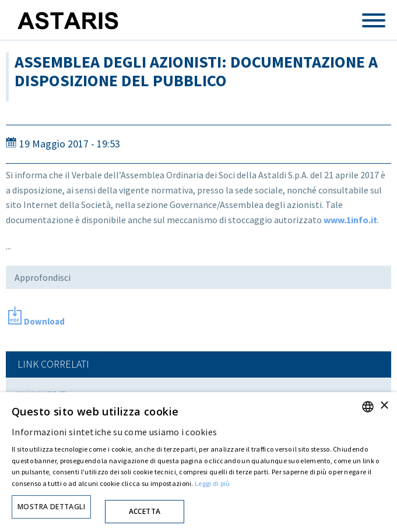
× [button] (384, 406)
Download (44, 321)
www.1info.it (350, 220)
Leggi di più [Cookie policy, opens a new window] (212, 483)
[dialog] (198, 462)
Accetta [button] (145, 511)
